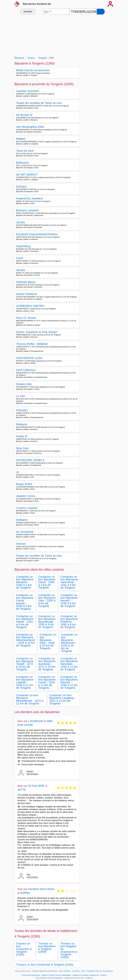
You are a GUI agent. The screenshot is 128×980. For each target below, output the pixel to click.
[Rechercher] (101, 12)
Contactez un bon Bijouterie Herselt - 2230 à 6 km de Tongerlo (69, 601)
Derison (21, 544)
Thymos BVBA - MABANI (32, 344)
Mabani (21, 139)
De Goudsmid (25, 532)
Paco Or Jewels (26, 318)
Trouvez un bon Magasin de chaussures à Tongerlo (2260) (69, 950)
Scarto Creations (27, 294)
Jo (18, 472)
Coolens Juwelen (27, 508)
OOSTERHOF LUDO (29, 358)
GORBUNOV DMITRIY (31, 306)
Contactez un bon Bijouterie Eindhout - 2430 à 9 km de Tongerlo (69, 622)
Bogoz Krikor (24, 484)
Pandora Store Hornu (41, 889)
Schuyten (22, 410)
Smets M (22, 436)
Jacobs (21, 222)
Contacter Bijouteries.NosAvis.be (44, 971)
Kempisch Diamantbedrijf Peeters (37, 234)
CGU (83, 971)
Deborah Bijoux (26, 282)
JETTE (22, 790)
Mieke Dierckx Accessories (33, 70)
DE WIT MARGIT (27, 175)
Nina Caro (23, 448)
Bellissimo (23, 163)
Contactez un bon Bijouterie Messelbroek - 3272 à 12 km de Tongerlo (30, 699)
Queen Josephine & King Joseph (37, 332)
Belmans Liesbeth (27, 210)
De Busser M (24, 115)
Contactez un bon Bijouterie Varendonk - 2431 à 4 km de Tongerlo (69, 582)
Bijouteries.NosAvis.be (37, 4)
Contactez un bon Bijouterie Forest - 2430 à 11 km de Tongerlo (47, 682)
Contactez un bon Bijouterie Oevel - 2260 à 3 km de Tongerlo (47, 582)
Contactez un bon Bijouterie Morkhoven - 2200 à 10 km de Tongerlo (70, 643)
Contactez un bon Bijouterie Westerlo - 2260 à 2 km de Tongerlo (25, 582)
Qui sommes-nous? (23, 971)
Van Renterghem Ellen (30, 127)
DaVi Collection (26, 370)
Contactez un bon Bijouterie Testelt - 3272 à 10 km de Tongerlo (25, 664)
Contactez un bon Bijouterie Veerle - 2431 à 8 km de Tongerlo (25, 622)
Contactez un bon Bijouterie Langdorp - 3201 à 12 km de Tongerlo (63, 699)
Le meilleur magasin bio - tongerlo (94, 975)
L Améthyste (36, 721)
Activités (28, 12)
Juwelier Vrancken (28, 91)
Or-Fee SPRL (37, 786)
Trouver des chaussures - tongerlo (35, 975)
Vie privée (76, 971)
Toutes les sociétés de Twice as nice (39, 103)
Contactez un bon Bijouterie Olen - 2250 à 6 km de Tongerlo (47, 601)
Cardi (20, 258)
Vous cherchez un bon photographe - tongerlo (53, 978)
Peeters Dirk (24, 384)
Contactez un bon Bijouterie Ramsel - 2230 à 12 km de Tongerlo (69, 682)
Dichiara (21, 187)
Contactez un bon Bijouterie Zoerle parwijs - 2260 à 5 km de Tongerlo (25, 602)
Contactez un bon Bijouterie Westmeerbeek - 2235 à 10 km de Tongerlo (26, 640)
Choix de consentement (104, 971)
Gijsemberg (23, 246)
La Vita (21, 396)
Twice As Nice (25, 151)
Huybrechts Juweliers (30, 198)
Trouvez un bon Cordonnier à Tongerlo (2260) (45, 965)
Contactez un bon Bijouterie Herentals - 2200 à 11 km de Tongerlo (69, 664)
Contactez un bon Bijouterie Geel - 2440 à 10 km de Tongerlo (48, 641)
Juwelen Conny (26, 496)
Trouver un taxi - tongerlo (82, 978)
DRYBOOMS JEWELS (30, 460)
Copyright (90, 971)
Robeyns (22, 424)
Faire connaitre (65, 971)
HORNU (25, 893)
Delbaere (22, 520)
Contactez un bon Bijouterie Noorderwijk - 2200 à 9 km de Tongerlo (47, 622)
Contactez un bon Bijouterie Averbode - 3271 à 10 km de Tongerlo (47, 664)
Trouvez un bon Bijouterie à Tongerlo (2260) (47, 948)
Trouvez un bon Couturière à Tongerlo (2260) (24, 949)
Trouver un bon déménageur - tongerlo (64, 975)
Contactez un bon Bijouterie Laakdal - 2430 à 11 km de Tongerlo (25, 682)
